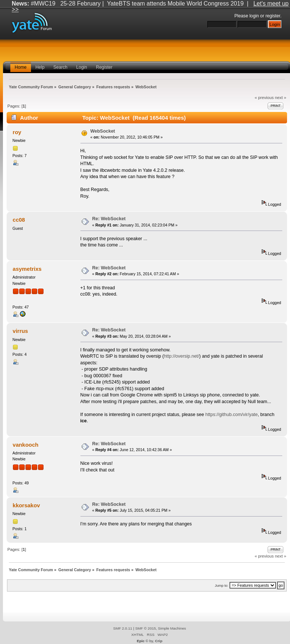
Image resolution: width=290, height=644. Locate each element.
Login (82, 67)
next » (281, 98)
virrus (20, 331)
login (254, 16)
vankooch (25, 445)
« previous (264, 98)
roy (17, 132)
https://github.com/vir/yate (231, 415)
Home (21, 67)
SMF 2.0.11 (123, 628)
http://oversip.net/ (182, 356)
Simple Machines (172, 628)
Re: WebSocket (109, 219)
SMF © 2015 (145, 628)
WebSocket (103, 131)
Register (104, 67)
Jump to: (222, 585)
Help (40, 67)
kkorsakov (26, 505)
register (273, 16)
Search (61, 67)
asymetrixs (27, 269)
